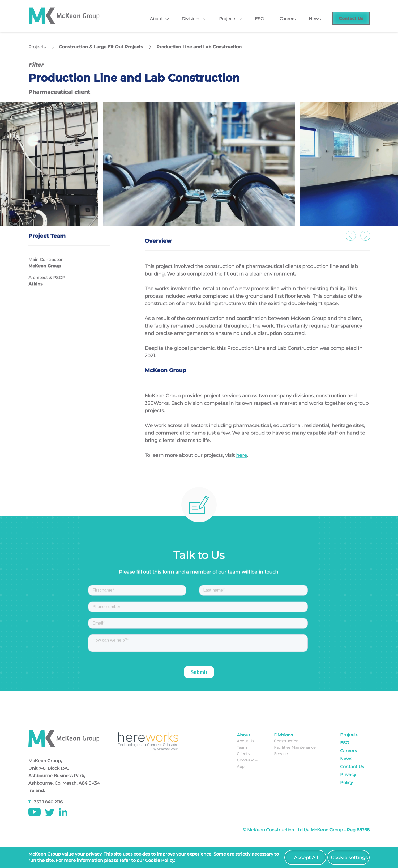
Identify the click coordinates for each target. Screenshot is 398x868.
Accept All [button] (306, 858)
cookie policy (160, 860)
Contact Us (351, 18)
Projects (228, 19)
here (241, 460)
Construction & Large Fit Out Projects (101, 47)
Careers (288, 19)
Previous (351, 239)
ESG (259, 19)
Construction (286, 741)
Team (242, 747)
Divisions (191, 19)
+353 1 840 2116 (47, 802)
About (156, 19)
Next (366, 239)
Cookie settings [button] (349, 858)
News (315, 19)
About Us (245, 741)
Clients (243, 754)
